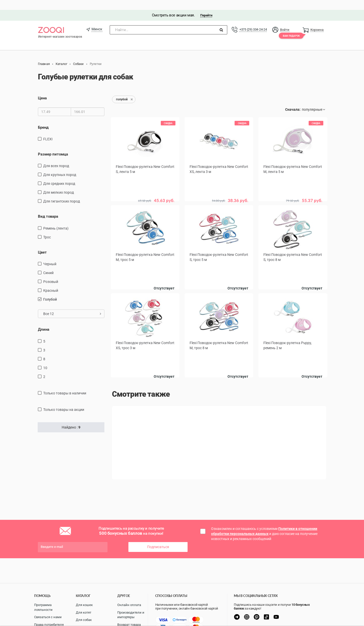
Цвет (42, 242)
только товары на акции (64, 400)
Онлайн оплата (129, 605)
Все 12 (72, 304)
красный (51, 281)
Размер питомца (53, 144)
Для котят (84, 612)
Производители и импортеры (131, 615)
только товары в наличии (65, 383)
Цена (42, 88)
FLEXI (48, 129)
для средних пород (59, 174)
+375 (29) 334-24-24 (253, 20)
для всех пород (56, 156)
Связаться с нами (48, 617)
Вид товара (48, 207)
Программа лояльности (43, 607)
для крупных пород (60, 165)
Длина (44, 320)
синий (48, 263)
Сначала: (293, 100)
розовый (51, 272)
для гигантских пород (62, 192)
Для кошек (84, 605)
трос (47, 227)
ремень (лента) (56, 218)
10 (45, 358)
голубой (50, 290)
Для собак (84, 620)
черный (50, 254)
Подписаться (158, 537)
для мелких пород (59, 183)
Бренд (43, 118)
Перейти (206, 5)
